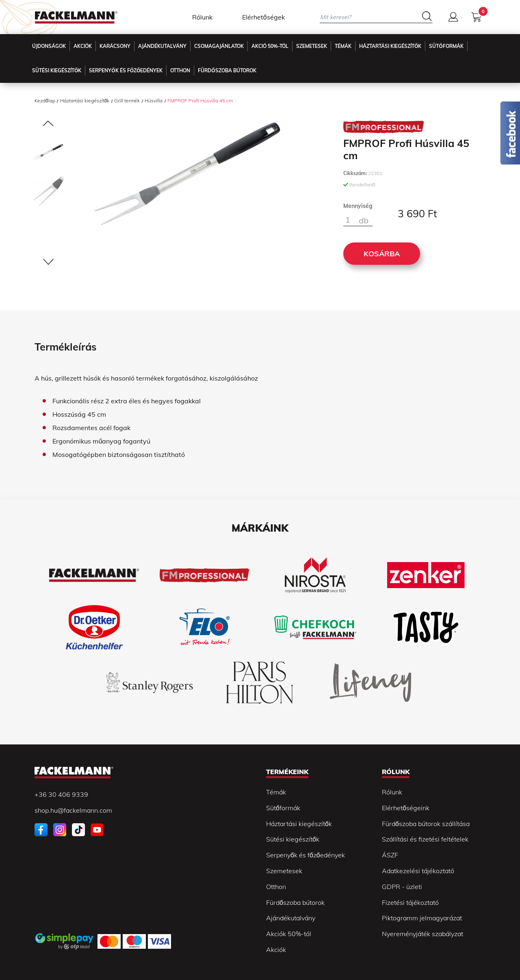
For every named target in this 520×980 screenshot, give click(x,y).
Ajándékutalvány (162, 46)
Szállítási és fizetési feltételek (425, 839)
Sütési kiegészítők (57, 70)
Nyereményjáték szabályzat (422, 934)
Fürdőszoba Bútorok (227, 70)
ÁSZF (390, 855)
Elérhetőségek (263, 17)
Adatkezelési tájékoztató (418, 871)
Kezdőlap (45, 101)
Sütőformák (446, 46)
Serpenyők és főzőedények (126, 70)
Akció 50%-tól (270, 46)
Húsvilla (154, 101)
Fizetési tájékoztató (410, 902)
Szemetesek (312, 46)
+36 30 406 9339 (61, 794)
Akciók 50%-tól (289, 934)
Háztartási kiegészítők (390, 46)
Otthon (180, 70)
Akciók (83, 46)
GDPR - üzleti (402, 887)
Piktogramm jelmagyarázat (422, 918)
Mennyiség (358, 206)
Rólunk (202, 17)
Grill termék (127, 101)
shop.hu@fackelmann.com (73, 810)
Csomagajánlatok (219, 46)
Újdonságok (49, 46)
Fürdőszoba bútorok (295, 902)
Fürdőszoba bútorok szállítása (426, 824)
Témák (343, 46)
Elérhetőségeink (406, 808)
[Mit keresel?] (370, 17)
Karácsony (115, 46)
